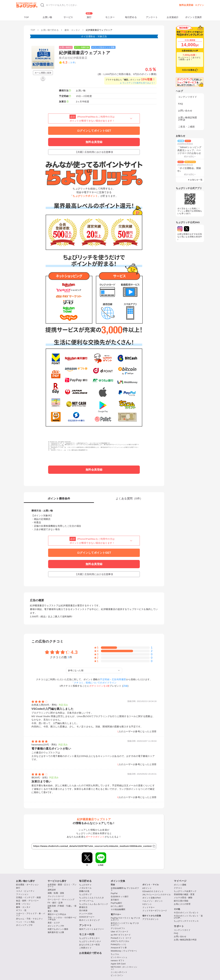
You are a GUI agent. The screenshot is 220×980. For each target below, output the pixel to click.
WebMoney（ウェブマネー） (124, 951)
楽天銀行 (115, 900)
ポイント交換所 (193, 17)
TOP (26, 17)
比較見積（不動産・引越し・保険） (62, 907)
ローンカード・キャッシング (61, 899)
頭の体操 (83, 910)
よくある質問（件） (129, 499)
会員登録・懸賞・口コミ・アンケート (62, 886)
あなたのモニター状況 (89, 945)
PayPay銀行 (116, 903)
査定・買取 (53, 911)
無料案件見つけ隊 (56, 932)
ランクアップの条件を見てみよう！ (138, 83)
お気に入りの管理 (182, 904)
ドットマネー (149, 907)
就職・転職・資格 (56, 893)
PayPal (114, 893)
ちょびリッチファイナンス (186, 921)
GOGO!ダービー (87, 917)
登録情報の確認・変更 (184, 894)
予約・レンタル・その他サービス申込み (62, 918)
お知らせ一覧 (196, 180)
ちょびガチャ (85, 885)
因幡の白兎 (84, 891)
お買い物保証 (66, 47)
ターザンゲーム (86, 901)
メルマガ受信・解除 (183, 898)
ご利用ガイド (85, 948)
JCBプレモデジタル (120, 941)
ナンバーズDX (86, 914)
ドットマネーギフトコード (155, 911)
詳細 (125, 686)
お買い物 (47, 17)
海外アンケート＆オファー (92, 929)
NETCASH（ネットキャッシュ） (124, 968)
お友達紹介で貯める (91, 953)
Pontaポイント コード (121, 938)
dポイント (147, 888)
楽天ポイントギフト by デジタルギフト (125, 924)
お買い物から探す (26, 881)
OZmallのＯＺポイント (153, 891)
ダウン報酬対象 (82, 47)
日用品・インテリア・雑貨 (28, 897)
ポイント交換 (118, 881)
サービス (68, 17)
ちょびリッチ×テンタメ (90, 941)
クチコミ (178, 888)
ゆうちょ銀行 (117, 906)
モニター (110, 17)
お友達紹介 (173, 17)
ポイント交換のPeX (152, 898)
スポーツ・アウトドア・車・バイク (30, 915)
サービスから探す (57, 881)
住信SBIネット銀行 (120, 897)
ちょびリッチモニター (89, 938)
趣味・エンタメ (23, 907)
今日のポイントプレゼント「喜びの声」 (188, 917)
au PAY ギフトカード (121, 935)
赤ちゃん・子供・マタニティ (29, 919)
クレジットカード (56, 896)
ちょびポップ (85, 894)
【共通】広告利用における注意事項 (94, 152)
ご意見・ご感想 (186, 127)
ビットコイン (117, 975)
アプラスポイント (151, 919)
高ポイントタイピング (89, 920)
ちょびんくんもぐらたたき (92, 898)
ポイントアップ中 (24, 925)
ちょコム (115, 954)
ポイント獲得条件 (59, 499)
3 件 (73, 63)
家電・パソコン (23, 904)
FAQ (181, 104)
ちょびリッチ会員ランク (185, 891)
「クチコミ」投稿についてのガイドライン (94, 683)
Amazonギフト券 (119, 948)
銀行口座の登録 (181, 901)
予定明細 (105, 679)
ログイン (200, 5)
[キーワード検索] (84, 5)
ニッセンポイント (119, 972)
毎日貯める (131, 17)
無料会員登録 (186, 5)
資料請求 (52, 890)
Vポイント (147, 904)
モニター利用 (87, 934)
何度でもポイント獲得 (58, 929)
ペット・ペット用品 (25, 922)
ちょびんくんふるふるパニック (94, 904)
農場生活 (83, 907)
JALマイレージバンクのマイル (157, 895)
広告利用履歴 (119, 679)
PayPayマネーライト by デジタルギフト (125, 919)
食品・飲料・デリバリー (27, 901)
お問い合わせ (185, 111)
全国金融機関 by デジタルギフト (125, 889)
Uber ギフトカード (120, 932)
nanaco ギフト (118, 960)
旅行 (89, 17)
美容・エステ (54, 923)
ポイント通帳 (180, 885)
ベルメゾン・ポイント (153, 901)
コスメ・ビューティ (25, 891)
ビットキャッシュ (119, 957)
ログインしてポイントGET (94, 131)
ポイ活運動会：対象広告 (94, 36)
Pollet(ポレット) (118, 944)
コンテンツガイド (188, 97)
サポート (179, 926)
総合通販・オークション (27, 885)
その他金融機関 (118, 909)
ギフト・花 (21, 910)
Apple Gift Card (118, 964)
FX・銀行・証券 (55, 903)
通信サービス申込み (57, 914)
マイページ (180, 881)
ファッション (22, 894)
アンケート (152, 17)
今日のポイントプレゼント (186, 913)
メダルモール (85, 888)
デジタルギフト (118, 928)
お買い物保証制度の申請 (188, 119)
